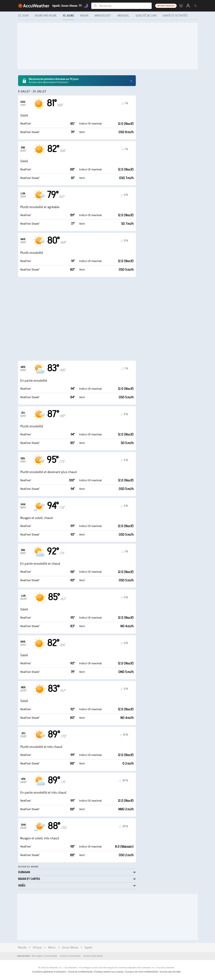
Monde (22, 948)
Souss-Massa (70, 948)
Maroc (52, 948)
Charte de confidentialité (80, 972)
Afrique (37, 948)
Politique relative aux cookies (109, 972)
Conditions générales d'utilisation (49, 972)
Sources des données (170, 972)
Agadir (88, 948)
